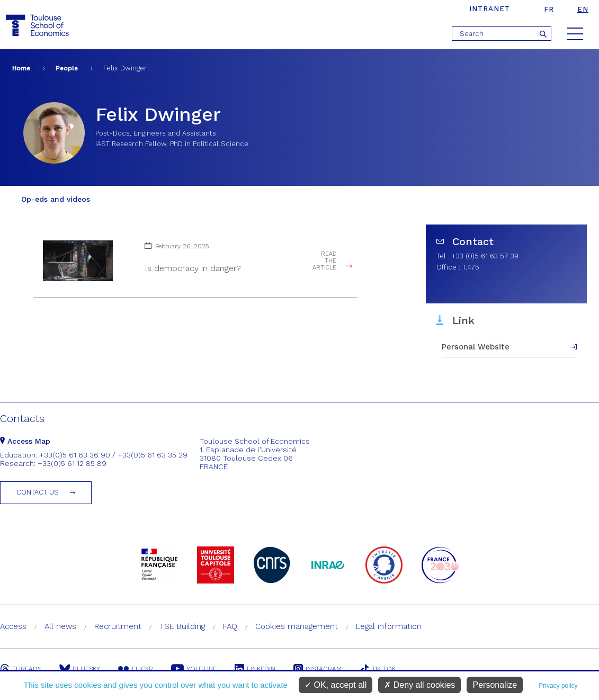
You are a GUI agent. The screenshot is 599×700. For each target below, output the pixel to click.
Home (21, 68)
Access (13, 626)
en (583, 9)
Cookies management (297, 626)
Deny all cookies (419, 685)
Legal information (389, 626)
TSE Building (182, 626)
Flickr (136, 669)
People (67, 68)
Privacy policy (558, 686)
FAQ (230, 626)
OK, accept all (336, 685)
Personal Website (476, 347)
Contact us (38, 492)
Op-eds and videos (56, 199)
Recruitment (118, 626)
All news (60, 626)
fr (549, 9)
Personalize (495, 685)
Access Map (25, 441)
